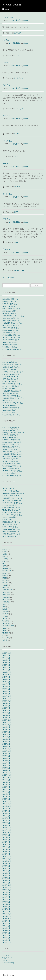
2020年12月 (7, 773)
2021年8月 (6, 753)
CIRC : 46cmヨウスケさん (11, 534)
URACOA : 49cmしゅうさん (12, 476)
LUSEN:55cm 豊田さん (10, 381)
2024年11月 (7, 672)
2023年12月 (7, 696)
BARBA (5, 552)
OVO (4, 607)
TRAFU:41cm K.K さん (10, 342)
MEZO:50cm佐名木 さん (11, 444)
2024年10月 (7, 674)
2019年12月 (7, 801)
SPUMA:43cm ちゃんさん (11, 333)
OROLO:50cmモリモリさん (12, 452)
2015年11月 (7, 916)
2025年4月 (6, 665)
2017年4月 (6, 875)
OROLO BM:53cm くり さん (12, 323)
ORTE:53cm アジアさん (11, 400)
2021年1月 (6, 770)
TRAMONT (6, 633)
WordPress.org (8, 963)
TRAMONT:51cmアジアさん (12, 471)
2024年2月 (6, 694)
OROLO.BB (6, 592)
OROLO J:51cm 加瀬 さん (11, 396)
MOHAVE (6, 583)
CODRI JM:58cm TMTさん (11, 301)
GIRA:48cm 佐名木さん (10, 377)
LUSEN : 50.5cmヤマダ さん (12, 512)
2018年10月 (7, 832)
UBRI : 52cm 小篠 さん (10, 505)
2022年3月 (6, 741)
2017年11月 (7, 859)
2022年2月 (6, 744)
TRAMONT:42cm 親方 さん (12, 345)
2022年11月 (7, 722)
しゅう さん (7, 63)
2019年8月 (6, 811)
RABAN (5, 609)
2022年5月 (6, 737)
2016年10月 (7, 890)
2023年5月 (6, 713)
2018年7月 (6, 840)
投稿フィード (7, 958)
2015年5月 (6, 931)
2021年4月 (6, 763)
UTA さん (6, 163)
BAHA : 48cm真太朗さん (11, 428)
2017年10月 (7, 861)
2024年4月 (6, 689)
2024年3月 (6, 691)
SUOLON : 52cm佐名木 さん (12, 503)
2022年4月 (6, 739)
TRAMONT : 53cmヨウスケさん (13, 493)
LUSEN (5, 573)
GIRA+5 (5, 568)
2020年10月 (7, 777)
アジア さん (7, 141)
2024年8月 (6, 679)
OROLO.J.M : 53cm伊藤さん (12, 500)
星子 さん (6, 116)
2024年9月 (6, 677)
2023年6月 (6, 710)
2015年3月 (6, 935)
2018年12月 (7, 828)
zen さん (6, 40)
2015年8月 (6, 923)
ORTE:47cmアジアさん (10, 459)
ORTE (4, 604)
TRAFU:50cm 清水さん (10, 410)
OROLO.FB (6, 597)
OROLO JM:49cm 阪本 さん (12, 321)
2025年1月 (6, 670)
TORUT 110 (6, 621)
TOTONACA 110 (8, 626)
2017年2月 (6, 880)
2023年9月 (6, 703)
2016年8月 (6, 895)
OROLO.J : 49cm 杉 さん (11, 524)
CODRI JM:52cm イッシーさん (13, 372)
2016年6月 (6, 899)
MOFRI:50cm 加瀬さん (10, 311)
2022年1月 (6, 746)
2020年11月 (7, 775)
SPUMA (5, 611)
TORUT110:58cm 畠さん (11, 340)
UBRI (16, 156)
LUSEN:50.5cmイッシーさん (12, 440)
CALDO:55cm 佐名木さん (11, 367)
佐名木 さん (7, 250)
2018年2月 (6, 852)
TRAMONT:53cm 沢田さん (12, 408)
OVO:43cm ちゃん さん (11, 461)
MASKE (5, 575)
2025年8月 (6, 658)
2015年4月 (6, 933)
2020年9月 (6, 780)
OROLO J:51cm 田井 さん (11, 318)
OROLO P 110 (7, 590)
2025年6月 (6, 663)
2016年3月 (6, 907)
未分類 (5, 640)
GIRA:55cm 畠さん (9, 306)
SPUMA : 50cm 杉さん (10, 517)
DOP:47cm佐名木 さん (10, 435)
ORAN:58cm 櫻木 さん (10, 313)
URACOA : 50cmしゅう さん (12, 515)
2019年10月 (7, 806)
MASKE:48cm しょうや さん (12, 384)
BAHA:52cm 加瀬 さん (10, 362)
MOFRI (5, 580)
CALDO (5, 554)
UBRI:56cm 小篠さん (10, 347)
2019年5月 (6, 818)
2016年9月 (6, 892)
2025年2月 (6, 667)
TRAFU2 (5, 631)
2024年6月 (6, 684)
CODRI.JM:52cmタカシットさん (13, 433)
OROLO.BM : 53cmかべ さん (12, 498)
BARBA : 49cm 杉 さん (10, 527)
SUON (5, 616)
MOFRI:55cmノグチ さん (11, 447)
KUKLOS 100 (7, 571)
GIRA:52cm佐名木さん (10, 437)
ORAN (17, 56)
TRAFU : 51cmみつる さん (11, 510)
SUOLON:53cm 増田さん (11, 335)
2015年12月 (7, 914)
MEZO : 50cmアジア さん (11, 522)
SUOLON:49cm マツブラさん (13, 403)
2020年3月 (6, 794)
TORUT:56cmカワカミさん (12, 466)
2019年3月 (6, 823)
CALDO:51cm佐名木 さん (11, 430)
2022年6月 (6, 734)
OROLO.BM (7, 595)
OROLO (5, 587)
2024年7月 (6, 682)
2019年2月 (6, 825)
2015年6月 (6, 928)
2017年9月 (6, 864)
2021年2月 (6, 768)
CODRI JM (6, 559)
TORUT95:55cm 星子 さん (11, 337)
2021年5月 (6, 761)
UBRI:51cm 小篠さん (10, 412)
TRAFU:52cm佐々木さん (11, 468)
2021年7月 (6, 756)
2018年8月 (6, 837)
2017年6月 (6, 871)
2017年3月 (6, 878)
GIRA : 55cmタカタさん (11, 491)
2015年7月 (6, 926)
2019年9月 (6, 808)
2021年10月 (7, 751)
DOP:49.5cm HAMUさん (11, 374)
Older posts (8, 278)
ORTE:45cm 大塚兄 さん (11, 325)
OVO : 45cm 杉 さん (9, 536)
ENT (4, 564)
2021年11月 (7, 749)
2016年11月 (7, 887)
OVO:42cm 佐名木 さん (11, 328)
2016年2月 (6, 909)
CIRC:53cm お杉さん (10, 369)
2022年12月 (7, 720)
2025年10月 (7, 653)
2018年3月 (6, 849)
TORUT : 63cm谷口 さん (11, 488)
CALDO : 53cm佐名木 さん (12, 496)
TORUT (17, 187)
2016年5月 (6, 902)
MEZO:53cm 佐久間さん (11, 386)
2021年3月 (6, 765)
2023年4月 (6, 715)
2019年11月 (7, 804)
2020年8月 (6, 782)
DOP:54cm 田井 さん (10, 304)
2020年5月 (6, 789)
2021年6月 (6, 758)
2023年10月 (7, 701)
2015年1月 (6, 940)
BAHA (16, 134)
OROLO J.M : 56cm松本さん (12, 456)
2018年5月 (6, 844)
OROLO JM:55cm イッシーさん (13, 398)
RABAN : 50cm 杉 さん (10, 520)
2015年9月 (6, 921)
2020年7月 (6, 785)
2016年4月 (6, 904)
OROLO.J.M (19, 78)
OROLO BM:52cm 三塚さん (12, 391)
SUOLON (18, 33)
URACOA (6, 638)
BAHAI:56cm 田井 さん (10, 299)
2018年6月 (6, 842)
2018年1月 (6, 854)
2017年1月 (6, 883)
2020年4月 (6, 792)
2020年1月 (6, 799)
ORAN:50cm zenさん (10, 449)
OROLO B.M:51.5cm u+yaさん (13, 454)
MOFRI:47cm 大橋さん (10, 388)
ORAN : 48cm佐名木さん (11, 529)
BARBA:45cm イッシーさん (12, 365)
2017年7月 (6, 868)
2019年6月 (6, 816)
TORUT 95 (6, 623)
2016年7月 (6, 897)
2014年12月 (7, 942)
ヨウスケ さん (8, 17)
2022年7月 (6, 732)
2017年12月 (7, 856)
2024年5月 (6, 687)
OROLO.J (6, 599)
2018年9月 (6, 835)
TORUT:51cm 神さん (10, 405)
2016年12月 (7, 885)
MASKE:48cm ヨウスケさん (12, 309)
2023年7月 (6, 708)
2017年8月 (6, 866)
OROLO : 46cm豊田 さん (11, 532)
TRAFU (5, 628)
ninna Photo (12, 5)
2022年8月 (6, 730)
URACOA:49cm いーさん (11, 415)
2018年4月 (6, 847)
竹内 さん (6, 85)
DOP (4, 561)
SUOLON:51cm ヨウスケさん (13, 464)
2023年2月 (6, 718)
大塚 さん (6, 219)
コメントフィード (9, 960)
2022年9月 (6, 727)
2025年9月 (6, 655)
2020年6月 (6, 787)
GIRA (16, 212)
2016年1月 (6, 911)
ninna (26, 20)
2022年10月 (7, 725)
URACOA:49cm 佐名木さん (12, 349)
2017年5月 (6, 873)
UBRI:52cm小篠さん (9, 473)
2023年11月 (7, 698)
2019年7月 (6, 813)
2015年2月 (6, 938)
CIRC (4, 556)
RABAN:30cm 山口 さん (11, 330)
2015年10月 (7, 919)
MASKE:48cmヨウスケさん (12, 442)
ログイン (6, 955)
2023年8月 (6, 706)
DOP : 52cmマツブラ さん (12, 508)
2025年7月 (6, 660)
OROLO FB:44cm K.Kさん (11, 393)
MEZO (5, 578)
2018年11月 (7, 830)
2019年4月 (6, 820)
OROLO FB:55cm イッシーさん (13, 316)
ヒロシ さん (7, 194)
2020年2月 (6, 797)
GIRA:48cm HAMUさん (10, 379)
